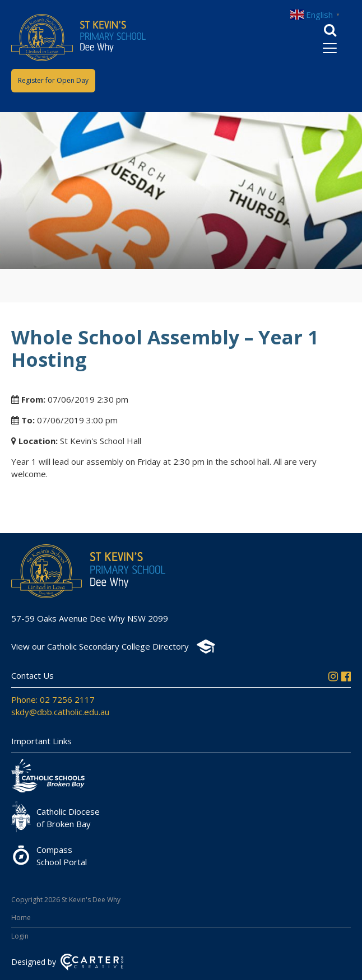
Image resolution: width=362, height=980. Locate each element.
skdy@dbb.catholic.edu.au (60, 712)
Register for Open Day (53, 80)
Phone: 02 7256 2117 (53, 699)
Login (20, 936)
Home (21, 918)
